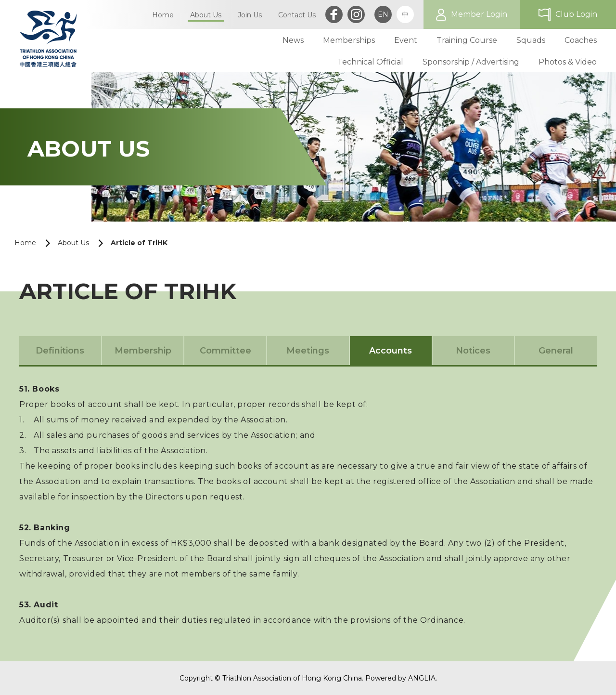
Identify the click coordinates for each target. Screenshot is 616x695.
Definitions (60, 351)
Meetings (308, 351)
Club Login (576, 14)
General (556, 351)
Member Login (479, 14)
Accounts (391, 351)
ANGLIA (422, 678)
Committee (225, 351)
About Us (73, 243)
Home (25, 243)
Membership (143, 351)
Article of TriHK (139, 243)
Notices (473, 351)
